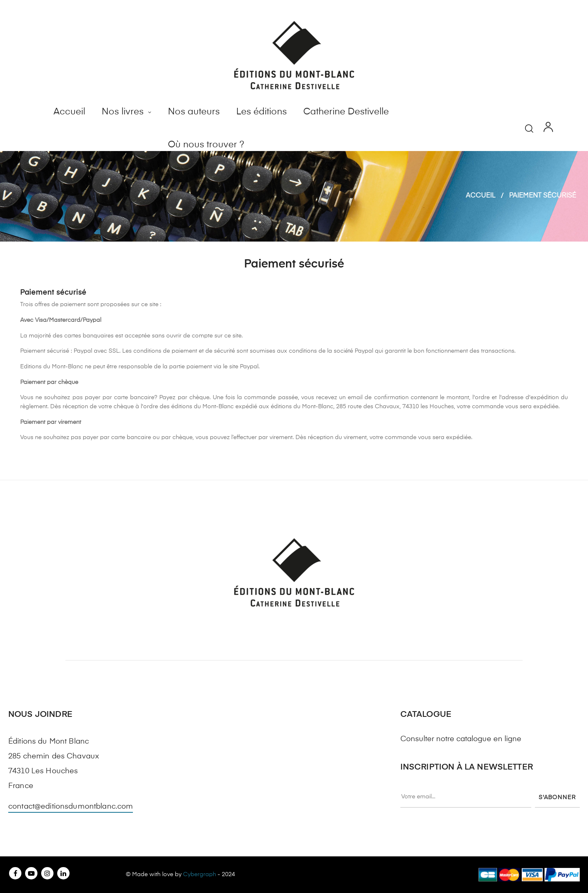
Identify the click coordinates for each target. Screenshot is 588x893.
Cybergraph (200, 874)
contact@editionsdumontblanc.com (71, 807)
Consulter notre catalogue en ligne (461, 739)
